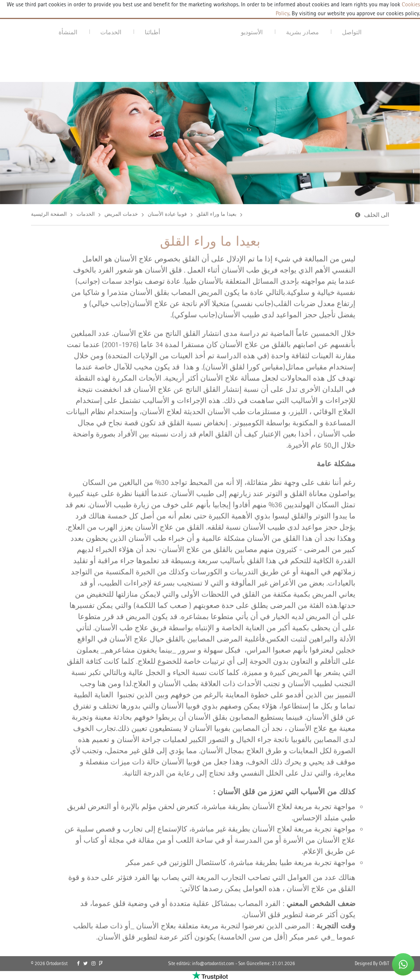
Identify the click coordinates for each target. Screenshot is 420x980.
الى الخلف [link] (377, 216)
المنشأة (68, 32)
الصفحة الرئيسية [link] (49, 215)
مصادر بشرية (303, 32)
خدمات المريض (121, 215)
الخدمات (111, 32)
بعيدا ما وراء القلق (217, 215)
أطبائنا (152, 32)
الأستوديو (252, 32)
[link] (78, 964)
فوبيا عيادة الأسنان (167, 215)
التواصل (352, 32)
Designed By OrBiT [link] (372, 963)
